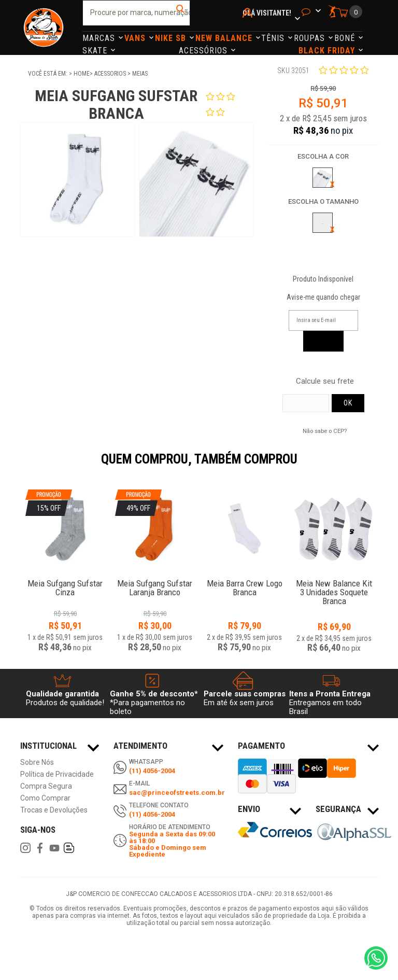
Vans (136, 38)
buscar (181, 13)
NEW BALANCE (225, 38)
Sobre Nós (37, 762)
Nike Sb (172, 38)
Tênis (274, 38)
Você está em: (48, 74)
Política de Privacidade (57, 774)
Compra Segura (46, 786)
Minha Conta (249, 27)
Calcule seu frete (325, 381)
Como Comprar (45, 798)
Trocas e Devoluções (54, 810)
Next (383, 466)
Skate (96, 51)
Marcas (100, 38)
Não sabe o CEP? (325, 431)
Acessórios (204, 51)
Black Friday (328, 51)
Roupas (311, 38)
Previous (15, 466)
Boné (346, 38)
